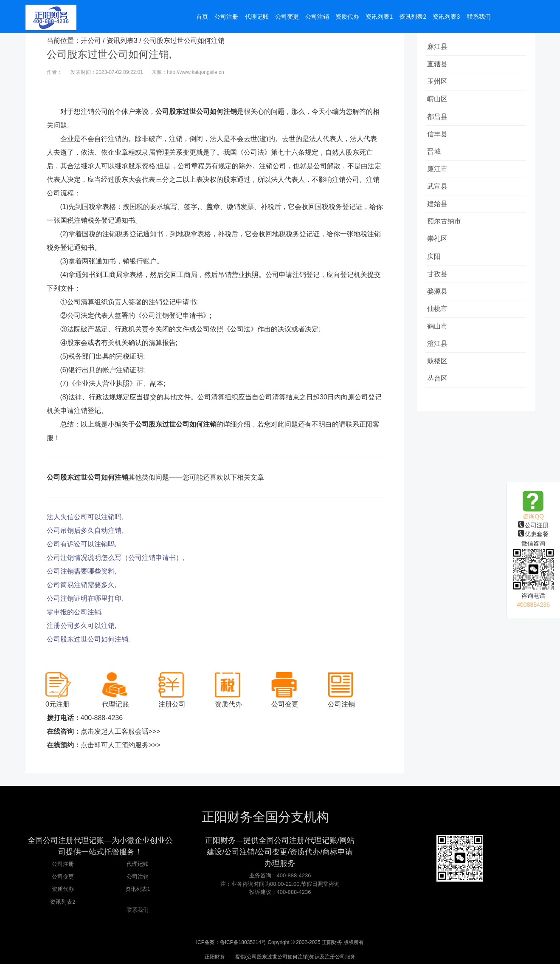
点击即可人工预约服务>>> (121, 745)
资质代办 (63, 889)
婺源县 (440, 315)
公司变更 (63, 877)
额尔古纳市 (447, 239)
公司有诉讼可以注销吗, (82, 544)
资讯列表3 (122, 41)
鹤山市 (440, 353)
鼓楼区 (440, 392)
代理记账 (138, 864)
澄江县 (440, 372)
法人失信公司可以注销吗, (85, 517)
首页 (201, 18)
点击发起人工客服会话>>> (121, 731)
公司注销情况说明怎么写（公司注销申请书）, (115, 558)
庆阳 (436, 277)
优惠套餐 (533, 534)
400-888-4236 (102, 718)
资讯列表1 (138, 889)
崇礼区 (440, 258)
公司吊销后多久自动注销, (85, 530)
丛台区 (440, 411)
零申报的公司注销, (75, 612)
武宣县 (440, 200)
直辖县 (440, 66)
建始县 (440, 219)
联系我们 (138, 910)
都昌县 (440, 124)
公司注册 (533, 525)
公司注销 (138, 877)
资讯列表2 (63, 902)
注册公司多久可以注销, (82, 626)
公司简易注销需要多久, (82, 585)
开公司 (91, 41)
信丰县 (440, 143)
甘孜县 (440, 296)
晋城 (436, 162)
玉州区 (440, 86)
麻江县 (440, 47)
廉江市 (440, 181)
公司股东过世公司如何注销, (88, 639)
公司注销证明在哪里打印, (85, 598)
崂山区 (440, 105)
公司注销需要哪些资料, (82, 571)
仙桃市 (440, 334)
